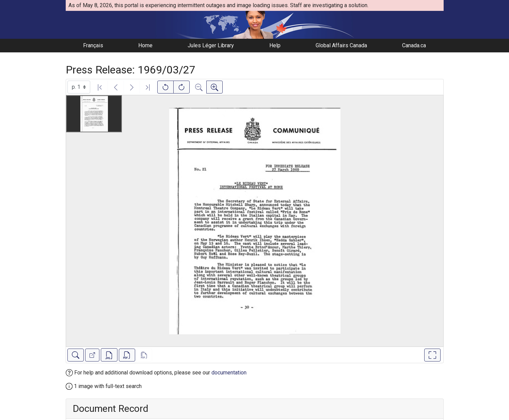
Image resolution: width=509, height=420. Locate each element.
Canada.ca (414, 45)
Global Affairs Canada (341, 45)
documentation (229, 373)
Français (93, 45)
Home (145, 45)
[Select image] (79, 87)
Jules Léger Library (211, 45)
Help (275, 45)
